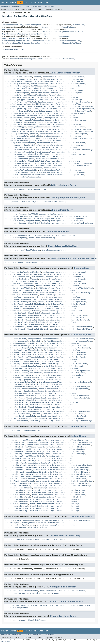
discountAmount (34, 79)
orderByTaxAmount (83, 129)
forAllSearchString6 (76, 454)
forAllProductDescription (61, 95)
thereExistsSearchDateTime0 (17, 490)
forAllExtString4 (48, 295)
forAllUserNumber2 (71, 359)
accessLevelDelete (32, 520)
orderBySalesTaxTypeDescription (19, 129)
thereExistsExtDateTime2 (40, 322)
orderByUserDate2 (83, 371)
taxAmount (81, 143)
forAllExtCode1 (65, 283)
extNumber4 (45, 279)
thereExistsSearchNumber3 (42, 499)
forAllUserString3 (32, 364)
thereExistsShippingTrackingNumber (77, 223)
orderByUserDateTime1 (54, 373)
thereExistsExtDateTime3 (65, 322)
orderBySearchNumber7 (14, 470)
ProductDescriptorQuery (43, 41)
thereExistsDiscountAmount (17, 150)
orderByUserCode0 (54, 368)
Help (46, 3)
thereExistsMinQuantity (15, 154)
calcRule (28, 77)
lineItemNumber (63, 106)
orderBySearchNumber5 (58, 467)
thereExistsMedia (12, 389)
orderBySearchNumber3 (14, 467)
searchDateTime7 (62, 479)
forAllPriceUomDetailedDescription (47, 93)
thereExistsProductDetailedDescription (53, 163)
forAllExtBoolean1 (55, 281)
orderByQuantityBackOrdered (68, 125)
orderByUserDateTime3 (14, 375)
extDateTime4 (66, 277)
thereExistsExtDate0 (55, 318)
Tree (31, 3)
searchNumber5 (11, 483)
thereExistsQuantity (83, 163)
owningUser (55, 525)
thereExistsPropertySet (50, 389)
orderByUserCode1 (71, 368)
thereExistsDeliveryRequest (57, 202)
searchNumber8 (55, 483)
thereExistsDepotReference (54, 250)
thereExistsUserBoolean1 (59, 391)
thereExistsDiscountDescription (46, 150)
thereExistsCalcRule (55, 145)
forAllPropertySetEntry (46, 348)
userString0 (36, 421)
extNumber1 (9, 279)
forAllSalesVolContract (43, 104)
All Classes (50, 7)
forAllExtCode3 (11, 286)
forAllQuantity (45, 97)
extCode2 (8, 274)
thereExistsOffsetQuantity (40, 154)
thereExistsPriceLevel (15, 156)
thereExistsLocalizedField (54, 540)
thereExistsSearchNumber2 (16, 499)
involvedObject (67, 364)
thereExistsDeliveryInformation (19, 147)
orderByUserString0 (33, 377)
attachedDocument (51, 339)
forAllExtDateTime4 (33, 290)
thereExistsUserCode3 (79, 396)
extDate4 (77, 274)
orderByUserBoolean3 (35, 368)
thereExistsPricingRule (39, 161)
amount (8, 77)
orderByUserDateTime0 (32, 373)
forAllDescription (39, 84)
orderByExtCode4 (79, 299)
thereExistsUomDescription (33, 175)
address (8, 189)
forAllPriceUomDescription (17, 93)
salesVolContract (67, 143)
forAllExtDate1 (59, 286)
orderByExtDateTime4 (14, 306)
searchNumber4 (87, 481)
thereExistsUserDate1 (58, 398)
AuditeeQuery (79, 25)
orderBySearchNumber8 (36, 470)
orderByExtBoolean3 (53, 297)
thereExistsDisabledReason (58, 384)
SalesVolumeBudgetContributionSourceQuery (22, 43)
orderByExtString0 (50, 309)
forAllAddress (20, 189)
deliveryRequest (12, 202)
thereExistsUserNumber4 (63, 407)
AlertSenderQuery (33, 25)
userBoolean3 (10, 414)
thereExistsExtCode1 (58, 315)
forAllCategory (35, 343)
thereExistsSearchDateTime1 (45, 490)
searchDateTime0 (33, 476)
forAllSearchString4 (35, 454)
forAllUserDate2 (45, 355)
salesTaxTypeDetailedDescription (20, 143)
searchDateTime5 (29, 479)
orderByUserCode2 (12, 371)
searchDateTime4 (12, 479)
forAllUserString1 (69, 361)
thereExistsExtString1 (15, 329)
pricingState (36, 136)
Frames (29, 7)
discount (21, 79)
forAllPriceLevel (40, 91)
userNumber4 (23, 421)
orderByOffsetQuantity (47, 118)
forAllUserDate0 (12, 355)
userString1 (48, 421)
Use (26, 3)
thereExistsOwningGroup (15, 527)
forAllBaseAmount (46, 81)
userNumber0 (54, 418)
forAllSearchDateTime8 (38, 445)
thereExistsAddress (37, 189)
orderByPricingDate (13, 122)
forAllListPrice (12, 88)
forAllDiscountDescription (17, 86)
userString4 (87, 421)
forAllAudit (17, 430)
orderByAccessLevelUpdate (16, 525)
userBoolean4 (24, 414)
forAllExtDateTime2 (84, 288)
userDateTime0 (65, 416)
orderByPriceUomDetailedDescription (69, 120)
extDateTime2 (38, 277)
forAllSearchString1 (55, 452)
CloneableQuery (68, 27)
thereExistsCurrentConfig (16, 593)
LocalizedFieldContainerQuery (16, 38)
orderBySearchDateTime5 (63, 461)
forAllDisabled (51, 343)
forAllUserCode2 (45, 352)
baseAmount (17, 77)
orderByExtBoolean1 (13, 297)
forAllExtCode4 (27, 286)
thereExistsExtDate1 (76, 318)
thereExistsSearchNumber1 (69, 497)
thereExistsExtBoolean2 (39, 313)
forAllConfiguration (58, 605)
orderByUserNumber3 (13, 377)
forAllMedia (83, 346)
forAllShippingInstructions (60, 214)
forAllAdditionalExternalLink (58, 341)
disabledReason (87, 339)
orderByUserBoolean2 (14, 368)
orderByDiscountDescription (17, 113)
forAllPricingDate (74, 93)
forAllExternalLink (45, 346)
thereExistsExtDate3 (35, 320)
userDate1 (20, 416)
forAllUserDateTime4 (14, 359)
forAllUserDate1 (29, 355)
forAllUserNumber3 (13, 361)
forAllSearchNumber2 (35, 447)
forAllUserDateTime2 (55, 357)
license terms (5, 642)
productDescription (72, 136)
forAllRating (65, 348)
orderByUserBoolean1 (74, 366)
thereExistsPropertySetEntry (76, 389)
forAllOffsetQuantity (69, 88)
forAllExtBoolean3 (13, 283)
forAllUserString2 (13, 364)
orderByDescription (43, 111)
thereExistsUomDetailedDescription (63, 175)
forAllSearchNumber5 (14, 449)
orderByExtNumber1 (52, 306)
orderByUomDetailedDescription (41, 131)
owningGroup (42, 525)
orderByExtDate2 (45, 302)
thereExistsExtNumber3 (38, 327)
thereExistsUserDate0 (36, 398)
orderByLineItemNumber (15, 115)
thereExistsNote (30, 389)
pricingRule (23, 136)
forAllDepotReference (30, 250)
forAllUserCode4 (79, 352)
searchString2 (26, 486)
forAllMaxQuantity (30, 88)
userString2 (61, 421)
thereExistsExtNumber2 (15, 327)
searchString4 (55, 486)
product (23, 620)
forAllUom (77, 104)
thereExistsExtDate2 (14, 320)
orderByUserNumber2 (74, 375)
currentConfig (11, 591)
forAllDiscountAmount (75, 84)
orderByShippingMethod (43, 219)
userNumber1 (67, 418)
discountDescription (52, 79)
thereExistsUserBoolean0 (35, 391)
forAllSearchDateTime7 (15, 445)
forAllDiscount (57, 84)
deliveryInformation (75, 77)
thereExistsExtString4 (83, 329)
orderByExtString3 (32, 311)
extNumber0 (78, 277)
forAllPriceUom (76, 91)
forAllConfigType (39, 605)
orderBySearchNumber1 (60, 465)
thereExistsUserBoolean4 (65, 393)
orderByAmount (69, 109)
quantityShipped (70, 138)
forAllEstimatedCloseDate (70, 86)
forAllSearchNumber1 (14, 447)
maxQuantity (88, 106)
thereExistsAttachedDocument (78, 382)
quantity (36, 138)
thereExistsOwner (69, 525)
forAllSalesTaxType (13, 102)
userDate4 (52, 416)
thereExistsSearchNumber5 (16, 502)
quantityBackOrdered (51, 138)
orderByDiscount (61, 111)
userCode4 (80, 414)
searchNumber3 (72, 481)
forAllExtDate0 (43, 286)
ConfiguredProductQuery (13, 29)
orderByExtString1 (69, 309)
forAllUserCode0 (12, 352)
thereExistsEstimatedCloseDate (19, 152)
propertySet (30, 380)
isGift (50, 216)
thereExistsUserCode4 (14, 398)
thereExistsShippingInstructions (43, 223)
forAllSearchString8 (35, 456)
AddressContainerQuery (13, 25)
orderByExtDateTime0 (14, 304)
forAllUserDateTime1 (35, 357)
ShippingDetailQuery (72, 43)
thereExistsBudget (34, 262)
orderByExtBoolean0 (67, 295)
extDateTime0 (10, 277)
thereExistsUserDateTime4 (16, 405)
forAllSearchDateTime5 (60, 442)
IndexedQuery (64, 36)
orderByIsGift (81, 216)
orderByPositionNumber (70, 118)
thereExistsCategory (14, 384)
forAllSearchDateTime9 (60, 445)
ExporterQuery (35, 34)
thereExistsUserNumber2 (15, 407)
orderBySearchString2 (36, 472)
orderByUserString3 (13, 380)
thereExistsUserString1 (39, 409)
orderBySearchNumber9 (58, 470)
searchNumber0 (28, 481)
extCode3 (18, 274)
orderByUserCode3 (30, 371)
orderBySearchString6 (36, 474)
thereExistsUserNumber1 (64, 405)
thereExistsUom (11, 175)
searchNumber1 (42, 481)
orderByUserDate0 (48, 371)
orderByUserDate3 (12, 373)
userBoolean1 (71, 411)
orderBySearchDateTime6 (15, 463)
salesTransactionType (47, 143)
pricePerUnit (22, 134)
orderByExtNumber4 (32, 309)
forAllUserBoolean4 (72, 350)
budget (8, 262)
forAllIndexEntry (12, 440)
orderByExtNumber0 (34, 306)
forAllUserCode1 (29, 352)
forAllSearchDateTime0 (33, 440)
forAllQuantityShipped (15, 100)
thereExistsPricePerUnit (39, 156)
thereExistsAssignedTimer (51, 382)
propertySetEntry (45, 380)
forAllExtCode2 (80, 283)
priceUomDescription (49, 134)
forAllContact (78, 81)
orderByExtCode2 (45, 299)
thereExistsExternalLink (52, 387)
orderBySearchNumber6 (79, 467)
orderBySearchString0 (79, 470)
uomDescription (11, 177)
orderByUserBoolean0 (53, 366)
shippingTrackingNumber (53, 221)
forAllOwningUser (12, 523)
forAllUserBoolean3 (53, 350)
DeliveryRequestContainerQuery (70, 32)
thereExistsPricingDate (15, 161)
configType (9, 605)
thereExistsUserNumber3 (39, 407)
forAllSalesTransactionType (17, 104)
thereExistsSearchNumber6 (42, 502)
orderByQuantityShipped (15, 127)
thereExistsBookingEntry (16, 238)
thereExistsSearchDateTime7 (45, 495)
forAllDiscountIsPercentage (44, 86)
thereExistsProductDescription (19, 163)
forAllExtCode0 (49, 283)
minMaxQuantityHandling (15, 109)
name (43, 109)
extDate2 (58, 274)
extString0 (57, 279)
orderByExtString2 (13, 311)
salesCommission (87, 138)
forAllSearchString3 (14, 454)
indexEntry (71, 456)
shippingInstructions (14, 221)
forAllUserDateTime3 (76, 357)
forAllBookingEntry (44, 235)
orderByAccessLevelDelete (60, 523)
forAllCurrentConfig (29, 591)
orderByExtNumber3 (13, 309)
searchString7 (11, 488)
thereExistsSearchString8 (42, 511)
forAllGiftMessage (36, 214)
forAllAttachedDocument (15, 343)
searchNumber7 (40, 483)
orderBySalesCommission (39, 127)
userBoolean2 (85, 411)
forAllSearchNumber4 (76, 447)
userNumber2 (80, 418)
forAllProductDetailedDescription (20, 97)
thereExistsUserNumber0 (41, 405)
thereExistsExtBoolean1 (15, 313)
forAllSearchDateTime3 (15, 442)
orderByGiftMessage (64, 216)
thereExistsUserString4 (39, 411)
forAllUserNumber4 (32, 361)
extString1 (68, 279)
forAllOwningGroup (82, 520)
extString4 (21, 281)
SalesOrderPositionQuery (14, 49)
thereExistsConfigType (80, 605)
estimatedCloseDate (13, 81)
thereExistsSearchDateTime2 (72, 490)
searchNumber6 (26, 483)
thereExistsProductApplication (66, 161)
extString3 (9, 281)
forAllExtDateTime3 (13, 290)
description (10, 79)
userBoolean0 (58, 411)
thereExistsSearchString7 (16, 511)
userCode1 (47, 414)
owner (33, 525)
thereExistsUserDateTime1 (16, 402)
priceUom (34, 134)
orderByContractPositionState (18, 111)
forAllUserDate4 (79, 355)
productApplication (53, 136)
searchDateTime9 (12, 481)
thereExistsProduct (37, 620)
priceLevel (9, 134)
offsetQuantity (54, 109)
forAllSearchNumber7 (55, 449)
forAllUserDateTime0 (14, 357)
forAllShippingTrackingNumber (18, 216)
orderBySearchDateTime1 (39, 458)
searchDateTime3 (84, 476)
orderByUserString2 (72, 377)
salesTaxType (39, 141)
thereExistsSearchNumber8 (16, 504)
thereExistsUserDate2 (79, 398)
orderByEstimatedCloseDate (73, 113)
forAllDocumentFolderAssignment (19, 346)
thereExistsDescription (47, 147)
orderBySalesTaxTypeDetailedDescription (55, 129)
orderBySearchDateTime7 (39, 463)
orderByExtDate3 (62, 302)
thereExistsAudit (32, 430)
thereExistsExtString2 (38, 329)
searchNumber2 (57, 481)
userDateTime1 (80, 416)
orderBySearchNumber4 (36, 467)
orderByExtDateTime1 (35, 304)
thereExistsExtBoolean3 (63, 313)
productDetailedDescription (17, 138)
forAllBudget (18, 262)
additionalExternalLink (15, 339)
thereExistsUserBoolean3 (40, 393)
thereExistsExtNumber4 (60, 327)
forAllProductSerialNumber (52, 591)
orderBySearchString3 (58, 472)
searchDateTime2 (67, 476)
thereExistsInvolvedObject (78, 387)
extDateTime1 (24, 277)
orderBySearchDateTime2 (63, 458)
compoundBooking (26, 235)
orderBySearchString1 (14, 472)
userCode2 (58, 414)
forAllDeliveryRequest (32, 202)
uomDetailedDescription (31, 177)
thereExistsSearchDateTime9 (17, 497)
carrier (8, 214)
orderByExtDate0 (12, 302)
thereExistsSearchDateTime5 (72, 492)
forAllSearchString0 (35, 452)
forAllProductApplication (35, 95)
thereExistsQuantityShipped (49, 166)
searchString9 (40, 488)
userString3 (74, 421)
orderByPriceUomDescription (38, 120)
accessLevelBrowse (13, 520)
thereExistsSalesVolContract (50, 172)
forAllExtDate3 (11, 288)
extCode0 (72, 272)
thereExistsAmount (13, 145)
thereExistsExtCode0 (37, 315)
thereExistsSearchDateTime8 (72, 495)
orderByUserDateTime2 (75, 373)
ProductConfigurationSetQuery (16, 41)
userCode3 (69, 414)
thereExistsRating (13, 391)
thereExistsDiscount (69, 147)
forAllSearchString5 (55, 454)
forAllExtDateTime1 (65, 288)
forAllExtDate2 (74, 286)
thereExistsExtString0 (83, 327)
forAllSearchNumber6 (35, 449)
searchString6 (85, 486)
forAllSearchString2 (76, 452)
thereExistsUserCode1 (36, 396)
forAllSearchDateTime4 (38, 442)
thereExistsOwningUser (38, 527)
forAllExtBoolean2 (74, 281)
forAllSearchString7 (14, 456)
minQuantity (34, 109)
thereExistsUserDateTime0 (60, 400)
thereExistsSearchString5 (42, 508)
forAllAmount (30, 81)
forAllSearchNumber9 (14, 452)
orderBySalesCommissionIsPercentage (69, 127)
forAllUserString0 (50, 361)
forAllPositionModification (17, 91)
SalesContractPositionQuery (68, 41)
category (64, 339)
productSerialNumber (76, 591)
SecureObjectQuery (52, 43)
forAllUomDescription (14, 106)
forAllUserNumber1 (52, 359)
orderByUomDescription (15, 131)
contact (38, 77)
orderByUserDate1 (66, 371)
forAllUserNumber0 (34, 359)
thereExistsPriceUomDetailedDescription (55, 159)
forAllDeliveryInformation (17, 84)
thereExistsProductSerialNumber (45, 593)
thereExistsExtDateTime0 (78, 320)
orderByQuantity (46, 125)
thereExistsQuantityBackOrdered (19, 166)
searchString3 (40, 486)
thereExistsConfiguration (16, 608)
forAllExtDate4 (27, 288)
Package (13, 3)
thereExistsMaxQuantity (68, 152)
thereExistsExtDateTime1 (16, 322)
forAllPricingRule (13, 95)
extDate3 (68, 274)
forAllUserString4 (50, 364)
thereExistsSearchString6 (67, 508)
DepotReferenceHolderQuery (15, 34)
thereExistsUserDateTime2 (42, 402)
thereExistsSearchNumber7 (67, 502)
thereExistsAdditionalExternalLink (21, 382)
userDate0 (9, 416)
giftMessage (39, 216)
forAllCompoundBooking (65, 235)
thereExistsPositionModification (70, 154)
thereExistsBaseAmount (34, 145)
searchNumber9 (70, 483)
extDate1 (48, 274)
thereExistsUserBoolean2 (16, 393)
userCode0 (37, 414)
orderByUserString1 (53, 377)
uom (83, 175)
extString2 (80, 279)
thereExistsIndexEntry (59, 488)
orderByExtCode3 (62, 299)
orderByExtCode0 (12, 299)
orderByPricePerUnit (14, 120)
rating (58, 380)
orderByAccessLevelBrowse (34, 523)
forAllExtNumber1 (69, 290)
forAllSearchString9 (55, 456)
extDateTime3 (52, 277)
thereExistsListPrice (45, 152)
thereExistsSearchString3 (67, 506)
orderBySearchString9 (14, 476)
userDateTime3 (26, 418)
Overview (4, 3)
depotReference (11, 250)
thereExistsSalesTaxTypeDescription (21, 170)
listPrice (76, 106)
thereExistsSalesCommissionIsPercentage (23, 168)
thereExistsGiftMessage (15, 223)
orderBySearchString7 (58, 474)
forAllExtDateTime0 (45, 288)
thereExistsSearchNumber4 (67, 499)
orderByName (30, 118)
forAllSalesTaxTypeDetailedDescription (73, 102)
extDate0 (38, 274)
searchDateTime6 (45, 479)
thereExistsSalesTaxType (55, 168)
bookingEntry (10, 235)
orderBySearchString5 (14, 474)
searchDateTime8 (79, 479)
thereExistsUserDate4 (36, 400)
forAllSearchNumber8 (76, 449)
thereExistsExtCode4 (35, 318)
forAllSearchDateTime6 (83, 442)
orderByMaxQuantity (36, 115)
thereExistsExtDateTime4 (16, 324)
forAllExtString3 (30, 295)
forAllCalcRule (63, 81)
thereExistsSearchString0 (67, 504)
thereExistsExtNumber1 (62, 324)
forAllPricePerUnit (59, 91)
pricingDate (10, 136)
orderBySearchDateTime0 (15, 458)
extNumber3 (33, 279)
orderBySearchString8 (79, 474)
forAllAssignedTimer (83, 341)
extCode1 (82, 272)
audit (7, 430)
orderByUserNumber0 (35, 375)
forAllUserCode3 (62, 352)
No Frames (37, 7)
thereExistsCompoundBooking (42, 238)
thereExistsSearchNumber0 (44, 497)
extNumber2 (21, 279)
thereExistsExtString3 (60, 329)
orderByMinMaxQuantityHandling (61, 115)
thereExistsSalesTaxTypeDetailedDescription (61, 170)
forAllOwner (66, 520)
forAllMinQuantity (48, 88)
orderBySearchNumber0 (38, 465)
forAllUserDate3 (62, 355)
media (79, 364)
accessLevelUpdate (50, 520)
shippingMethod (33, 221)
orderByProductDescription (57, 122)
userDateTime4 (40, 418)
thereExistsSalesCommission (76, 166)
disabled (74, 339)
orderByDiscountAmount (81, 111)
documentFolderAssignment (16, 341)
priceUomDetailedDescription (74, 134)
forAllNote (9, 348)
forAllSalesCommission (38, 100)
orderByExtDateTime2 (55, 304)
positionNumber (86, 131)
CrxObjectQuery (47, 32)
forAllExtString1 (83, 293)
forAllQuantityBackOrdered (66, 97)
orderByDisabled (12, 366)
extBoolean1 (23, 272)
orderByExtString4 (50, 311)
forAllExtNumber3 (30, 293)
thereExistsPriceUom (61, 156)
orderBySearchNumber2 (81, 465)
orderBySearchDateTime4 (39, 461)
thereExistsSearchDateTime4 (45, 492)
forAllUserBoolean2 (33, 350)
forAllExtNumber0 (52, 290)
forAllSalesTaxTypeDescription (39, 102)
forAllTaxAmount (63, 104)
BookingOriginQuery (51, 27)
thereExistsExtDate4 (55, 320)
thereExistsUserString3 (15, 411)
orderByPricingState (34, 122)
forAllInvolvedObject (66, 346)
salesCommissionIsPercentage (18, 141)
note (85, 364)
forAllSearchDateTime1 (55, 440)
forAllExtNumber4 (48, 293)
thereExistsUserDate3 (14, 400)
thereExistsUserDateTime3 (67, 402)
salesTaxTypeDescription (58, 141)
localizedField (33, 540)
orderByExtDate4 (79, 302)
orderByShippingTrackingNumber (70, 219)
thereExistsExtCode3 (14, 318)
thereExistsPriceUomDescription (19, 159)
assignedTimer (35, 339)
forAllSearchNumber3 (55, 447)
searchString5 (70, 486)
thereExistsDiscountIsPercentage (78, 150)
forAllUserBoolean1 (13, 350)
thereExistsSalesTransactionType (20, 172)
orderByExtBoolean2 (33, 297)
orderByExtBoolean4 (72, 297)
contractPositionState (53, 77)
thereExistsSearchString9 (67, 511)
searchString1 (11, 486)
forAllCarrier (20, 214)
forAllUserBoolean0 (81, 348)
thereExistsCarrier (74, 221)
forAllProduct (11, 620)
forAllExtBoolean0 (36, 281)
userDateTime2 (11, 418)
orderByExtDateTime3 (76, 304)
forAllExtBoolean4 (32, 283)
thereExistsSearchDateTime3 (17, 492)
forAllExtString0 (66, 293)
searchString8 (26, 488)
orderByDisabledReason (32, 366)
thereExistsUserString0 (15, 409)
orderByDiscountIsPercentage (45, 113)
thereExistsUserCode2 (58, 396)
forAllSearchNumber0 (82, 445)
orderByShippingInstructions (18, 219)
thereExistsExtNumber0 (39, 324)
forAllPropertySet (25, 348)
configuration (23, 605)
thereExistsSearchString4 (16, 508)
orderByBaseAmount (86, 109)
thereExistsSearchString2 (42, 506)
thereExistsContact (75, 145)
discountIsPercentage (73, 79)
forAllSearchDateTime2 (78, 440)
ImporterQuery (50, 36)
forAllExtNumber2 (12, 293)
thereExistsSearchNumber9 (42, 504)
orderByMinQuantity (13, 118)
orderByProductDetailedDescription (21, 125)
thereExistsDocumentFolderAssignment (22, 387)
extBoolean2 (36, 272)
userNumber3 (10, 421)
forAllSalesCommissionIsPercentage (66, 100)
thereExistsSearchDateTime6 (17, 495)
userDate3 (41, 416)
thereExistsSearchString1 (16, 506)
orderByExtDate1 (29, 302)
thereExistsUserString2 (63, 409)
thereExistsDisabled (35, 384)
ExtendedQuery (50, 34)
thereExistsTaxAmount (75, 172)
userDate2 (31, 416)
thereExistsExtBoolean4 (15, 315)
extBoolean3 (48, 272)
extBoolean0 (10, 272)
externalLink (36, 341)
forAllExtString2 (12, 295)
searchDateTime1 (50, 476)
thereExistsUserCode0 (14, 396)
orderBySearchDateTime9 (15, 465)
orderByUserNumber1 (55, 375)
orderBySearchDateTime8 (63, 463)
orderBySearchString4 (79, 472)
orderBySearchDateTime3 (15, 461)
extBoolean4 (61, 272)
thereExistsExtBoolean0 (71, 311)
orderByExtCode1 (29, 299)
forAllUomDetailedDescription (40, 106)
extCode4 (28, 274)
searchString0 (85, 483)
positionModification (68, 131)
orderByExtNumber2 (71, 306)
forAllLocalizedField (14, 540)
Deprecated (38, 3)
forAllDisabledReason (69, 343)
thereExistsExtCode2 (79, 315)
